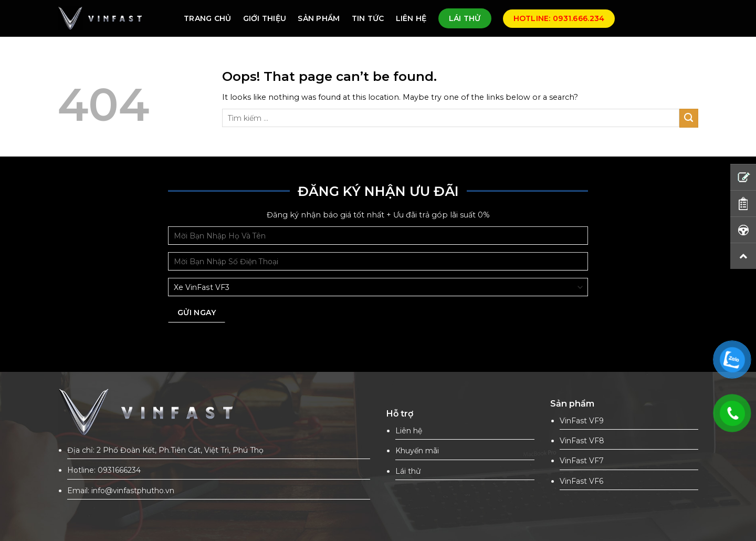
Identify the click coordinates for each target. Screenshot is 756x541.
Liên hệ (409, 431)
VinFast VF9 (582, 421)
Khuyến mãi (417, 451)
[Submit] (689, 118)
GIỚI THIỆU (265, 18)
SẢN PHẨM (319, 18)
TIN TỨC (368, 18)
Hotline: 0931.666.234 (559, 18)
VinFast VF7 (582, 461)
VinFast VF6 (581, 481)
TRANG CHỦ (208, 18)
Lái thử (408, 471)
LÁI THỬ (465, 18)
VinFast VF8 (582, 441)
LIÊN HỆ (411, 18)
